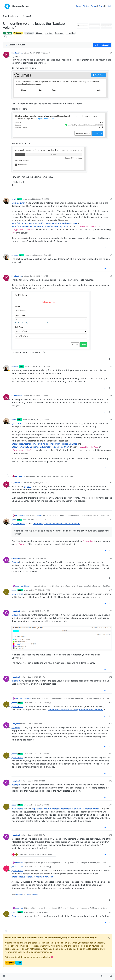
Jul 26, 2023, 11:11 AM (41, 366)
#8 (111, 520)
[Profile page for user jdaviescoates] (6, 869)
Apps (78, 6)
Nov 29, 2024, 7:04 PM (37, 558)
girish (14, 199)
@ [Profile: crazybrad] (17, 594)
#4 (111, 366)
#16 (111, 781)
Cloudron (19, 895)
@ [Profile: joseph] (16, 615)
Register (10, 963)
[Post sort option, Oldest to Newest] (15, 45)
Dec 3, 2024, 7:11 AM (40, 912)
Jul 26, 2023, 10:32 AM (42, 255)
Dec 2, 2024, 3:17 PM (36, 781)
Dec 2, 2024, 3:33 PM (40, 805)
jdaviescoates (17, 867)
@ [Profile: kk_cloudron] (18, 203)
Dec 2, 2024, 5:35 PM (40, 867)
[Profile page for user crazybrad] (6, 560)
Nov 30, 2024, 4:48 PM (37, 611)
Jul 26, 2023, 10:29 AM (39, 53)
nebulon (15, 255)
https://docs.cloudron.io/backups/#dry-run (32, 877)
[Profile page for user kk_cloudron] (6, 55)
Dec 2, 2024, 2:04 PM (37, 677)
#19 (111, 867)
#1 (111, 53)
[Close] (109, 938)
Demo (94, 6)
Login (19, 963)
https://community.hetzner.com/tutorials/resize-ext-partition (40, 226)
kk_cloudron (17, 53)
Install (108, 6)
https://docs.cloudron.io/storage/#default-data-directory (76, 710)
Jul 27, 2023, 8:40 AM (38, 483)
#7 (111, 483)
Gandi (28, 895)
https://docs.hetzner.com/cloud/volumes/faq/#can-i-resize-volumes (44, 223)
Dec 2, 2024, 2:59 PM (37, 724)
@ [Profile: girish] (27, 487)
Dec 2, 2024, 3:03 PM (40, 754)
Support (18, 33)
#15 (111, 754)
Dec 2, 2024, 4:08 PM (37, 835)
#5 (111, 396)
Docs (101, 6)
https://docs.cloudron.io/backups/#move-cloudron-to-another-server (65, 809)
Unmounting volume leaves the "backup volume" (56, 524)
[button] (4, 976)
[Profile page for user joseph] (6, 592)
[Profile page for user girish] (6, 201)
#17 (111, 805)
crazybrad (16, 558)
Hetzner (35, 895)
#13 (111, 703)
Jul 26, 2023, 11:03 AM (39, 276)
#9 (111, 558)
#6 (111, 199)
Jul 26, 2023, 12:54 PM (40, 199)
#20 (110, 912)
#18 (111, 835)
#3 (111, 276)
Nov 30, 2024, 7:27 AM (41, 590)
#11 (111, 611)
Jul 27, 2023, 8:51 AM (39, 520)
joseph (14, 590)
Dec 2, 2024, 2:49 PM (40, 703)
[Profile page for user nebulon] (6, 257)
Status (86, 6)
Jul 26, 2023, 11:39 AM (39, 396)
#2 (111, 255)
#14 (111, 724)
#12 (111, 677)
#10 (111, 590)
